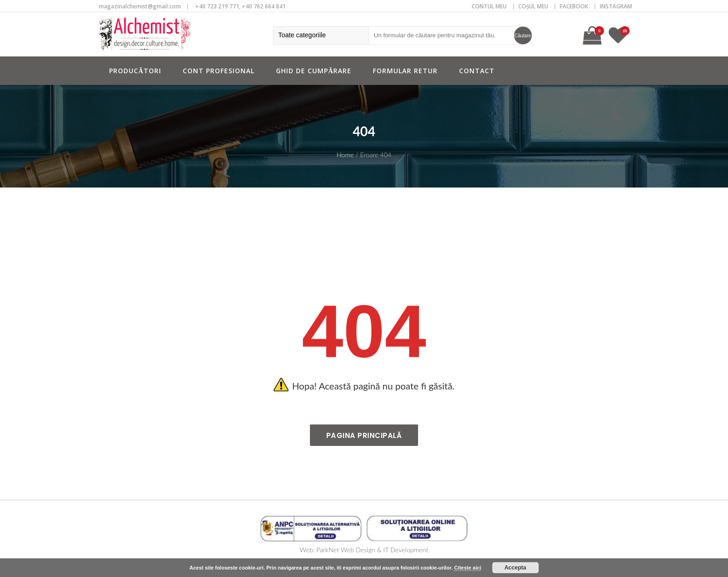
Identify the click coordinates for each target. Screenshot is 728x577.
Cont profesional (219, 71)
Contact (477, 71)
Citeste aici (467, 568)
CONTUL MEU (489, 6)
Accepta (515, 568)
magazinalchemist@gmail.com (140, 6)
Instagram (616, 6)
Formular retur (405, 71)
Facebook (574, 6)
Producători (135, 71)
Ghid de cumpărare (314, 71)
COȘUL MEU (533, 6)
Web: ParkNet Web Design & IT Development (364, 550)
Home (345, 155)
